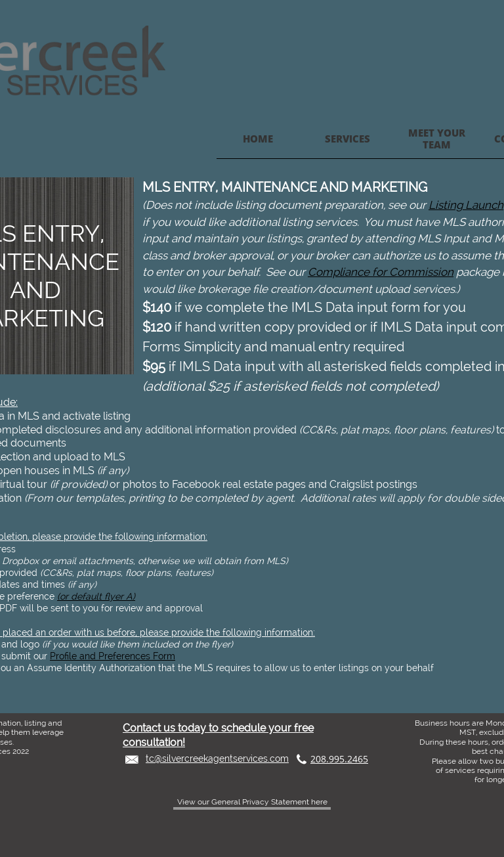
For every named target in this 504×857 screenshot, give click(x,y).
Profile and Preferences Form (113, 656)
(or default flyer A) (96, 596)
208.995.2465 (339, 759)
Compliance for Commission (381, 272)
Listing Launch (466, 205)
